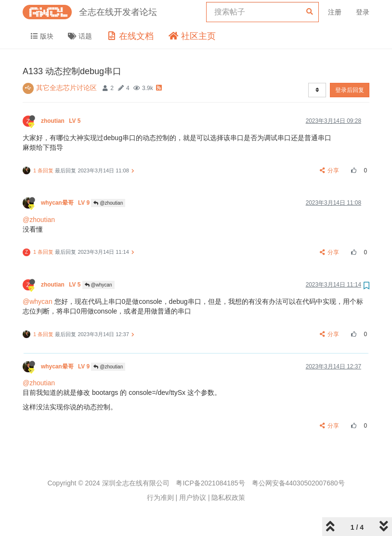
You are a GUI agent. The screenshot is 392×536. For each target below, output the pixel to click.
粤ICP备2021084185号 (210, 483)
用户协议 (193, 497)
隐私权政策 (228, 497)
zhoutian (62, 121)
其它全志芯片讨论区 (66, 88)
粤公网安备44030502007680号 (298, 483)
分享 (330, 170)
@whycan (98, 285)
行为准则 (160, 497)
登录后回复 (350, 90)
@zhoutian (108, 203)
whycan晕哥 (66, 203)
